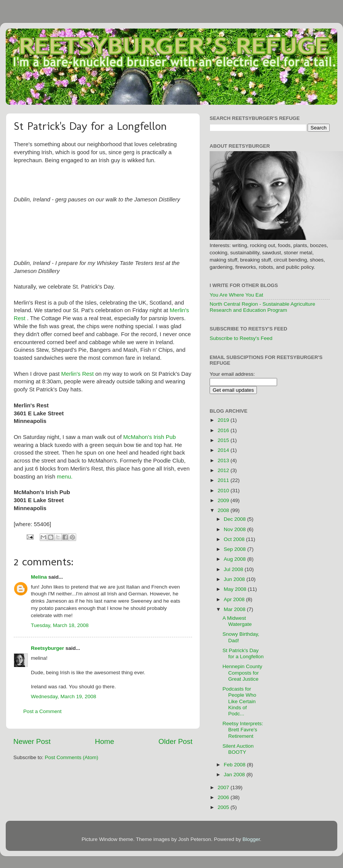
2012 (224, 470)
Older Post (176, 741)
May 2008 (236, 589)
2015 (224, 440)
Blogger (251, 839)
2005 (224, 807)
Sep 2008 (236, 549)
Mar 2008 (235, 609)
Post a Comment (42, 711)
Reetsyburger (47, 648)
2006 (224, 797)
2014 (224, 450)
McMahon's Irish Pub (149, 437)
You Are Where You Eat (236, 295)
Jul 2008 (234, 569)
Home (104, 741)
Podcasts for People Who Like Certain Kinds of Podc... (240, 701)
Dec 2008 (236, 519)
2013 (224, 460)
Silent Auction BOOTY (238, 749)
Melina (39, 577)
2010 (224, 491)
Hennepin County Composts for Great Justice (242, 673)
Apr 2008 (235, 599)
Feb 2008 (235, 765)
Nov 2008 (236, 529)
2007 (224, 787)
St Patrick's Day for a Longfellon (243, 653)
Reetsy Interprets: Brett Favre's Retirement (243, 730)
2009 (224, 500)
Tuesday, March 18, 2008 (60, 625)
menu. (65, 477)
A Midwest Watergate (237, 621)
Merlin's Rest (78, 374)
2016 (224, 430)
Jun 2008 (235, 579)
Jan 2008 (235, 775)
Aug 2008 (236, 559)
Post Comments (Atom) (72, 757)
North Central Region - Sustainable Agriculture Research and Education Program (262, 307)
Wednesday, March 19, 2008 (63, 696)
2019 (224, 420)
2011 (224, 480)
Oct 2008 (235, 539)
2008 (224, 510)
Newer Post (32, 741)
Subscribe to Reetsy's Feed (241, 338)
